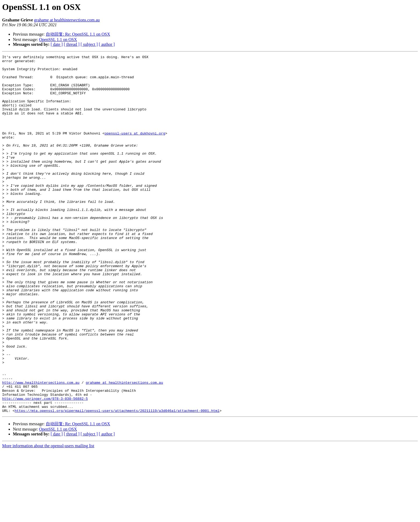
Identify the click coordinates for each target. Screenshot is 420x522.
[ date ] (57, 44)
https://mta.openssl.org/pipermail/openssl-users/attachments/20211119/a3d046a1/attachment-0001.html (117, 482)
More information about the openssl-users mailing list (48, 517)
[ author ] (107, 44)
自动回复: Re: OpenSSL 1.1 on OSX (78, 34)
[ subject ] (89, 44)
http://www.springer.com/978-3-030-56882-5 (45, 468)
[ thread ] (72, 44)
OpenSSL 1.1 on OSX (58, 40)
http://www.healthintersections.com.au (41, 448)
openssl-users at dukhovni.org (135, 149)
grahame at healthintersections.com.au (67, 20)
